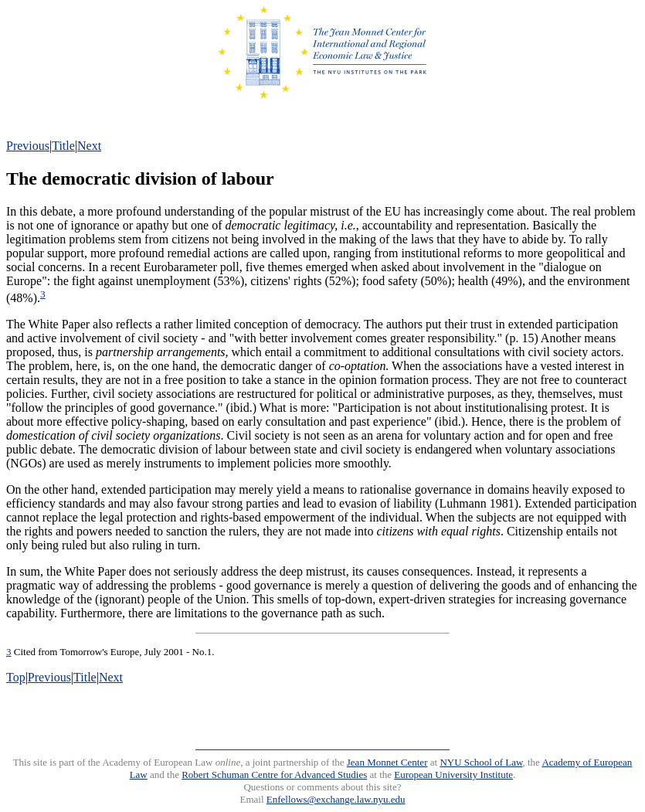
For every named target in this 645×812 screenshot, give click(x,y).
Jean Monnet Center (387, 762)
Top (16, 677)
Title (63, 146)
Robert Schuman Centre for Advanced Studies (274, 775)
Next (89, 146)
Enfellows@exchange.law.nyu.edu (336, 799)
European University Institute (453, 775)
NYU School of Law (481, 762)
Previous (28, 146)
